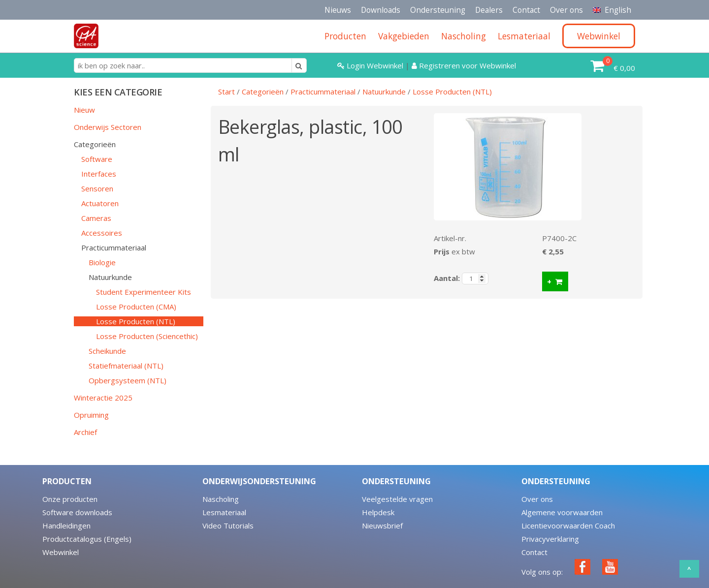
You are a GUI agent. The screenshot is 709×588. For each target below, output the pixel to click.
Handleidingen (66, 526)
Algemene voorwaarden (562, 512)
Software (97, 159)
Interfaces (99, 174)
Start (226, 92)
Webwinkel (61, 552)
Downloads (381, 10)
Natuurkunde (110, 277)
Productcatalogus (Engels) (87, 539)
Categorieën (95, 144)
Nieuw (84, 110)
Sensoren (97, 188)
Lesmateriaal (224, 512)
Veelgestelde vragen (397, 499)
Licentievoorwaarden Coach (568, 526)
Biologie (102, 262)
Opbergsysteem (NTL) (128, 380)
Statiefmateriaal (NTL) (126, 366)
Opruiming (91, 415)
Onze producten (70, 499)
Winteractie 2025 (103, 398)
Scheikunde (107, 351)
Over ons (566, 10)
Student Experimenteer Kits (144, 292)
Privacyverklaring (550, 539)
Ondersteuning (438, 10)
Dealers (489, 10)
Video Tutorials (228, 526)
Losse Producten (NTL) (136, 321)
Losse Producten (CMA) (136, 307)
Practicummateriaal (114, 248)
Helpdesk (378, 512)
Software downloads (77, 512)
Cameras (96, 218)
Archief (85, 432)
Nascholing (221, 499)
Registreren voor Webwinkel (464, 65)
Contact (526, 10)
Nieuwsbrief (382, 526)
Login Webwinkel (371, 65)
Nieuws (338, 10)
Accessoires (102, 233)
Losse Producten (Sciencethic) (147, 336)
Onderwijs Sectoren (108, 127)
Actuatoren (100, 203)
